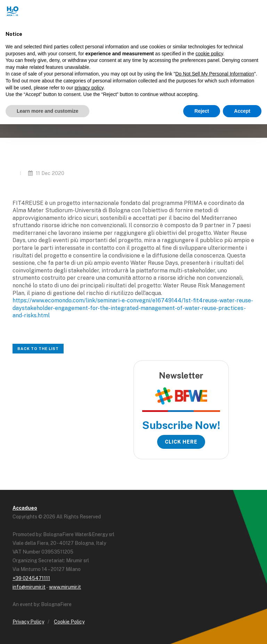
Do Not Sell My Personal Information (215, 74)
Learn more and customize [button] (47, 111)
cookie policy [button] (209, 54)
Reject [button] (202, 111)
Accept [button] (242, 111)
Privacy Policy (28, 622)
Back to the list (38, 349)
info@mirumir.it (29, 587)
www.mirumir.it (65, 587)
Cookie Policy (69, 622)
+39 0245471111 (31, 578)
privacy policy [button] (89, 88)
